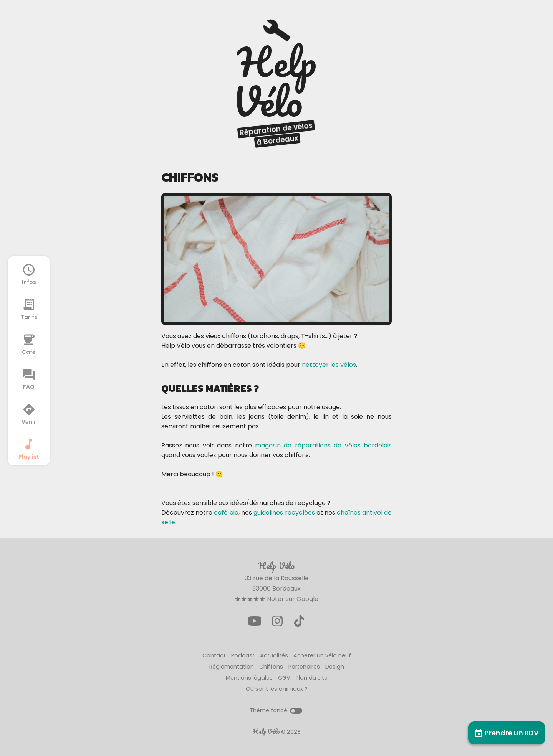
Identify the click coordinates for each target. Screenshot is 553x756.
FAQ (29, 379)
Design (335, 667)
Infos (29, 274)
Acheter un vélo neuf (322, 655)
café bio (226, 513)
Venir (29, 414)
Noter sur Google (276, 599)
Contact (214, 655)
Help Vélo (266, 731)
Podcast (243, 655)
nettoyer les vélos (329, 365)
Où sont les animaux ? (277, 689)
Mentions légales (249, 678)
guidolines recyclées (284, 513)
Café (29, 344)
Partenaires (304, 667)
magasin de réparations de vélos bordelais (323, 445)
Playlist (29, 449)
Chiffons (271, 667)
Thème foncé (276, 710)
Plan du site (312, 678)
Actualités (274, 655)
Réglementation (232, 667)
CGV (284, 678)
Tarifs (29, 309)
